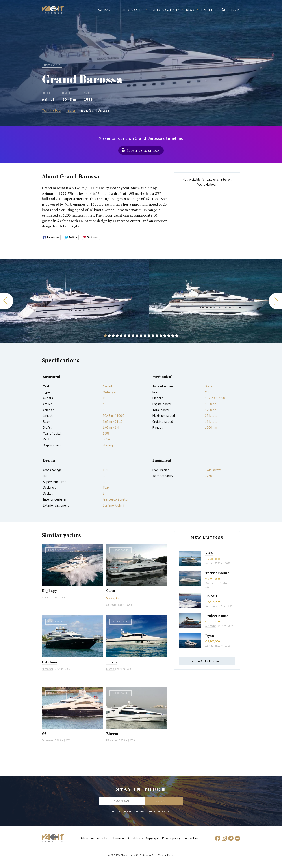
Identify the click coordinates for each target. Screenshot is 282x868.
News (190, 10)
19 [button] (177, 336)
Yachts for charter (165, 10)
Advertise (87, 838)
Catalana (49, 662)
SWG (209, 553)
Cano (111, 591)
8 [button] (133, 336)
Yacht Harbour (53, 11)
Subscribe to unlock (143, 150)
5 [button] (121, 336)
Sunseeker (112, 605)
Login (236, 10)
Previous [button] (7, 301)
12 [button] (149, 336)
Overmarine (212, 583)
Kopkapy (49, 591)
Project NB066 (217, 616)
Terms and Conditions (128, 838)
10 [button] (141, 336)
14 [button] (157, 336)
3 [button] (113, 336)
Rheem (112, 733)
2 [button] (109, 336)
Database (104, 10)
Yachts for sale (131, 10)
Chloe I (211, 596)
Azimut (48, 99)
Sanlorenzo (211, 606)
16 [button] (165, 336)
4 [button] (117, 336)
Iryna (210, 636)
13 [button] (153, 336)
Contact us (191, 838)
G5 (44, 733)
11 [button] (145, 336)
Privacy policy (171, 838)
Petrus (112, 662)
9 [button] (137, 336)
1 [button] (105, 336)
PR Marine (112, 740)
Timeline (207, 10)
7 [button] (129, 336)
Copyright (152, 838)
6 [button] (125, 336)
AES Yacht (211, 626)
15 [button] (161, 336)
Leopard (110, 669)
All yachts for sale (207, 661)
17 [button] (169, 336)
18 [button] (173, 336)
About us (103, 838)
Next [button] (275, 301)
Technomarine (217, 573)
